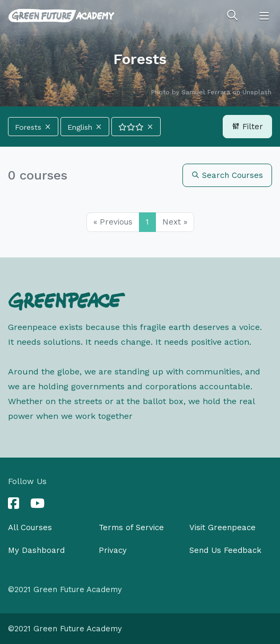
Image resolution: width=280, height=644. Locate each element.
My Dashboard (36, 550)
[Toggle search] (232, 16)
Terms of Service (131, 527)
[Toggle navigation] (264, 16)
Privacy (113, 550)
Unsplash (257, 92)
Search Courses (227, 175)
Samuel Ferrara (206, 92)
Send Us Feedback (225, 550)
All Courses (30, 527)
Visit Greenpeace (222, 527)
